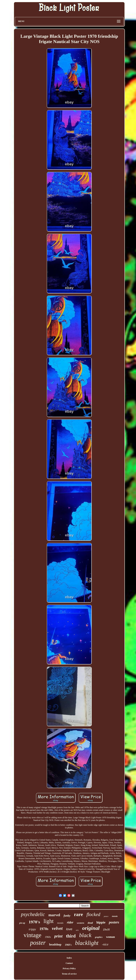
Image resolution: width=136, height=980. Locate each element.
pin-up (22, 923)
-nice (105, 944)
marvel (54, 915)
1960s (48, 937)
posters (114, 922)
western (80, 923)
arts (77, 930)
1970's (34, 922)
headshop (55, 944)
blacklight (87, 943)
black (85, 935)
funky (67, 916)
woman (110, 937)
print (58, 936)
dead (90, 923)
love (69, 929)
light (49, 921)
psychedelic (33, 914)
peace (106, 916)
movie (115, 916)
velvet (57, 928)
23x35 (106, 930)
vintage (32, 935)
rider (70, 922)
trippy (32, 929)
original (91, 928)
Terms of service (69, 974)
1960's (68, 945)
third (71, 936)
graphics (99, 937)
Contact (69, 963)
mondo (60, 923)
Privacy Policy (69, 968)
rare (79, 914)
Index (69, 958)
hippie (101, 922)
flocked (93, 914)
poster (38, 943)
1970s (44, 929)
